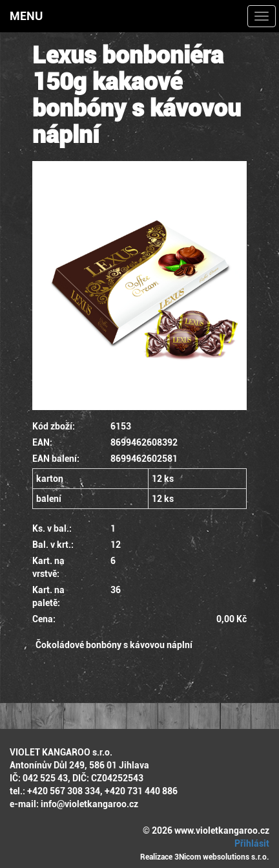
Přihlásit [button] (250, 843)
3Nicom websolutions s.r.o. (222, 857)
